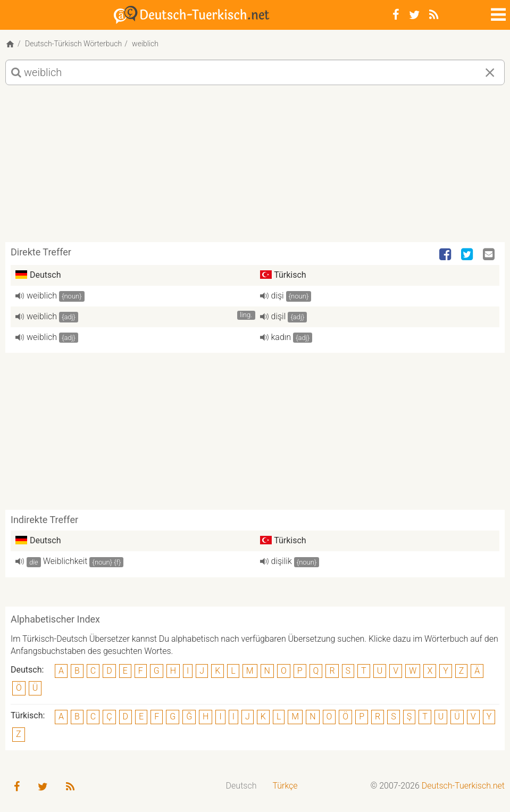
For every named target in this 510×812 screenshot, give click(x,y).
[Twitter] (414, 15)
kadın (281, 337)
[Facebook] (396, 15)
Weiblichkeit (65, 561)
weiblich (42, 296)
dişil (279, 316)
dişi (278, 296)
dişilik (282, 561)
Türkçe (285, 786)
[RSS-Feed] (434, 15)
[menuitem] (241, 786)
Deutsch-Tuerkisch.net (463, 786)
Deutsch (241, 786)
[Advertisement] (255, 168)
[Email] (490, 255)
